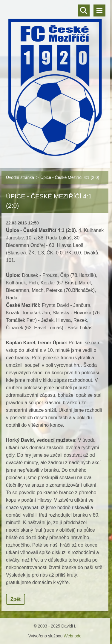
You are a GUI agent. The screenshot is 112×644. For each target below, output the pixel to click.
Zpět (16, 599)
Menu (99, 10)
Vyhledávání (84, 10)
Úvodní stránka (20, 177)
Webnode (73, 636)
